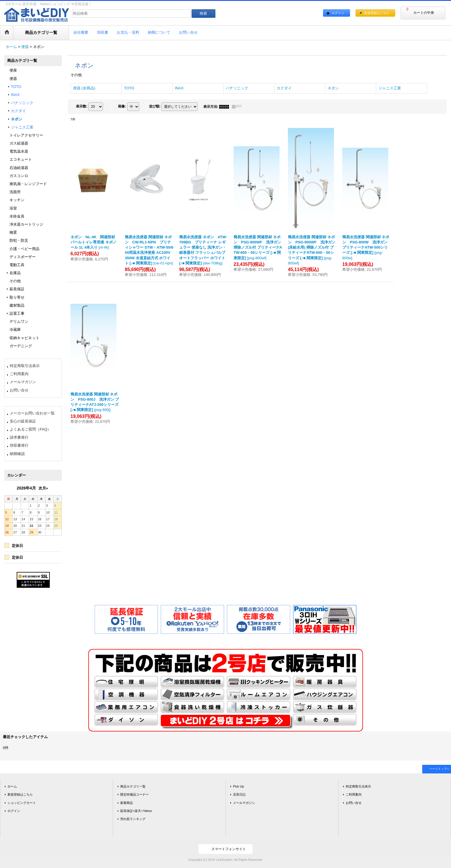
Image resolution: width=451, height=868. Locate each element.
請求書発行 (19, 437)
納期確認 (17, 454)
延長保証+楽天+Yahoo (136, 811)
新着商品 (127, 803)
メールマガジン (23, 382)
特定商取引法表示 (25, 366)
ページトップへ (439, 769)
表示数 (82, 106)
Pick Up (238, 786)
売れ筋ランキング (133, 819)
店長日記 (239, 794)
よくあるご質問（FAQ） (30, 429)
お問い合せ (19, 390)
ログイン (338, 13)
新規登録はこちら (377, 13)
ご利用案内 (19, 374)
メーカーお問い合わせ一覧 (32, 413)
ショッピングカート (22, 803)
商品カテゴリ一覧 (133, 786)
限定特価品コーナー (134, 794)
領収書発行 (19, 445)
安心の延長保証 (23, 421)
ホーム (12, 786)
